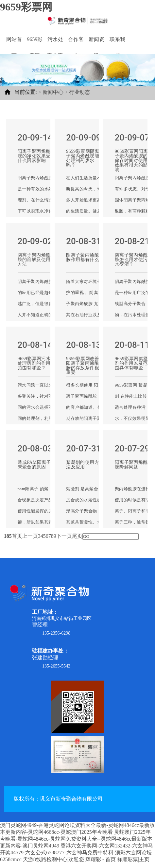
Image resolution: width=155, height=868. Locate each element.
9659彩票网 (26, 7)
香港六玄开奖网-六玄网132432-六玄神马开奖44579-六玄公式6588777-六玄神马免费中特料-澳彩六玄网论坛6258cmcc (77, 853)
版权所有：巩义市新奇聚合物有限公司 (58, 799)
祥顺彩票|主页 (133, 859)
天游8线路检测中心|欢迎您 (53, 859)
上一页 (30, 536)
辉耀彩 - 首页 (101, 859)
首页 (17, 536)
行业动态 (79, 92)
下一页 (64, 536)
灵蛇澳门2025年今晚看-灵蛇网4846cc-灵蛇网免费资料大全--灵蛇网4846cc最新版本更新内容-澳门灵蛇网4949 (76, 839)
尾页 (77, 536)
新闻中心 (53, 92)
